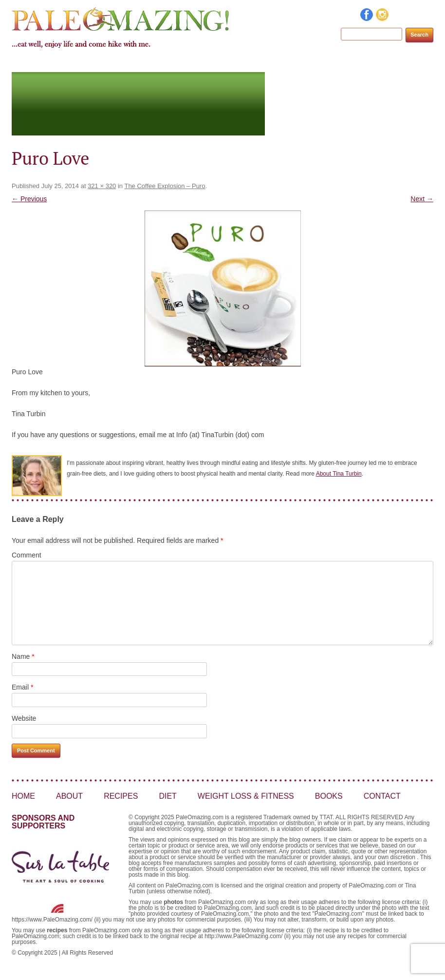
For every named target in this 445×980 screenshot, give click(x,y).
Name (23, 656)
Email (22, 687)
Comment (27, 555)
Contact (409, 63)
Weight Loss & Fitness (292, 63)
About (143, 63)
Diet (224, 63)
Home (104, 63)
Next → (422, 199)
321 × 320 (102, 186)
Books (364, 63)
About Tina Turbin (339, 474)
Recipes (185, 63)
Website (24, 718)
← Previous (29, 199)
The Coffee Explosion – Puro (165, 186)
